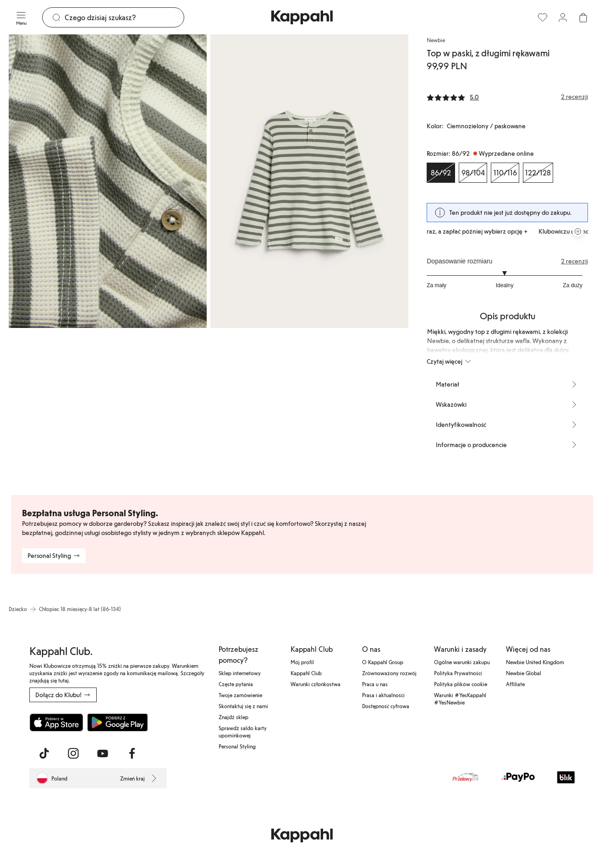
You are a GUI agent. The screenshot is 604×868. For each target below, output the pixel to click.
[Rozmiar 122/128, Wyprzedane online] (538, 173)
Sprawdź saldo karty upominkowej (243, 732)
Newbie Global (524, 673)
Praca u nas (375, 684)
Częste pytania (236, 684)
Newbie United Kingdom (535, 662)
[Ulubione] (543, 17)
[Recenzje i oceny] (507, 97)
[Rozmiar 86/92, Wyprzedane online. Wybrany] (441, 173)
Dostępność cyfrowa (386, 706)
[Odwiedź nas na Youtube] (103, 753)
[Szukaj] (124, 17)
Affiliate (515, 684)
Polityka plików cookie (461, 684)
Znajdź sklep (233, 717)
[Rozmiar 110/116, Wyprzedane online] (505, 173)
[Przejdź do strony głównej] (302, 17)
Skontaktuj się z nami (243, 706)
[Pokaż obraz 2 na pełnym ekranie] (309, 181)
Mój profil (302, 662)
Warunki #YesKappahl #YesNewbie (460, 699)
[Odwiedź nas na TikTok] (44, 753)
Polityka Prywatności (458, 673)
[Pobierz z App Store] (56, 722)
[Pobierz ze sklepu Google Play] (117, 722)
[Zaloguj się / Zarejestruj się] (563, 17)
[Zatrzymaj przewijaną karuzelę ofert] (578, 231)
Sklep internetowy (240, 673)
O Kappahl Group (383, 662)
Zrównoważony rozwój (389, 673)
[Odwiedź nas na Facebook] (132, 753)
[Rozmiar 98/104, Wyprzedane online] (473, 173)
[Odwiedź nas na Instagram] (73, 753)
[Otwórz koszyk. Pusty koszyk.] (583, 17)
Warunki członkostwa (316, 684)
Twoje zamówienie (240, 695)
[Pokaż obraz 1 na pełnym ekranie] (108, 181)
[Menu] (21, 17)
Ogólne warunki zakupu (462, 662)
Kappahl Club (306, 673)
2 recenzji (574, 261)
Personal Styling (237, 746)
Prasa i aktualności (383, 695)
